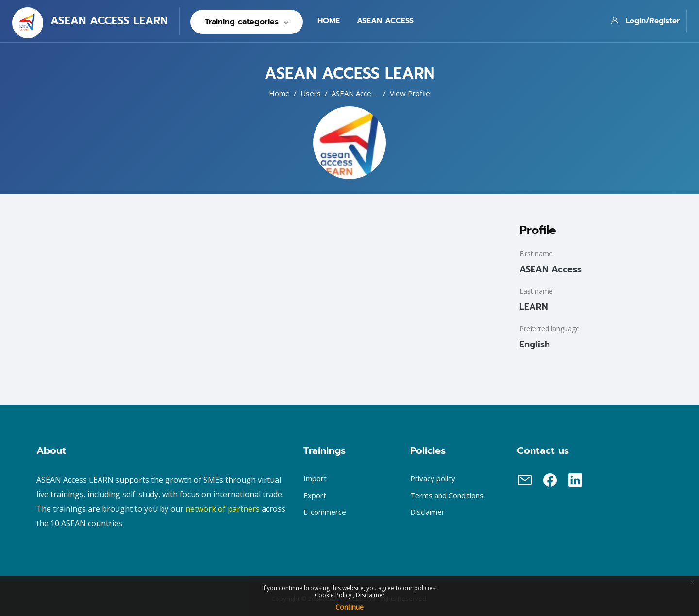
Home (279, 93)
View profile (410, 93)
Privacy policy (433, 478)
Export (315, 495)
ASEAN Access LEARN (368, 93)
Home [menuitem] (329, 21)
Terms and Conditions (447, 495)
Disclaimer (370, 595)
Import (315, 478)
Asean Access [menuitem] (385, 21)
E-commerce (325, 512)
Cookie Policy (334, 595)
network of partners (223, 509)
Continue (349, 607)
